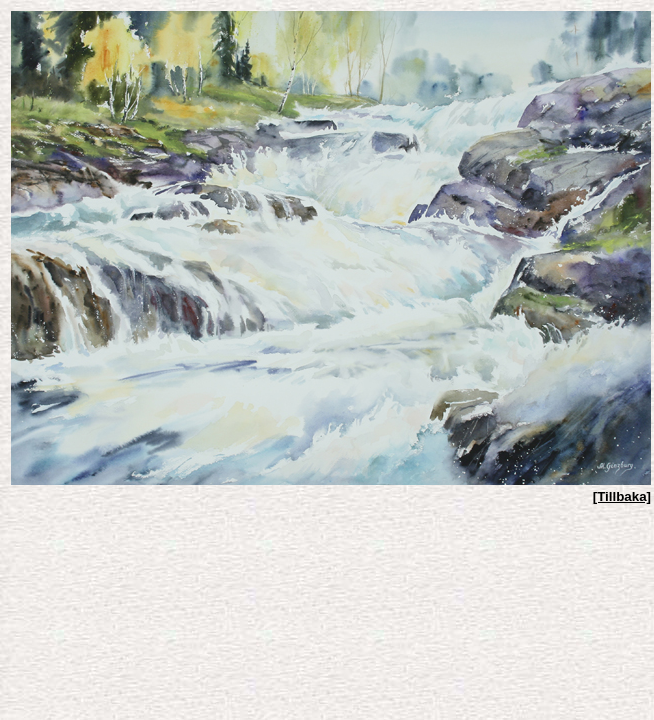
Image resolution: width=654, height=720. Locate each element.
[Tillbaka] (622, 496)
